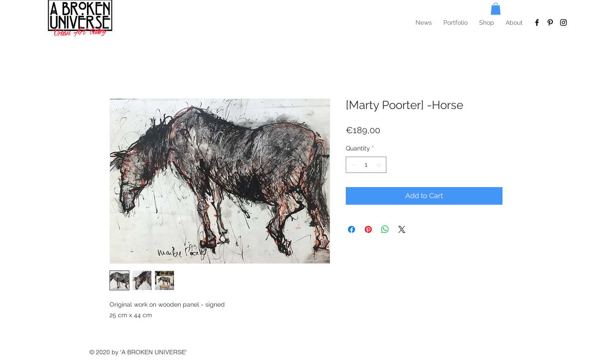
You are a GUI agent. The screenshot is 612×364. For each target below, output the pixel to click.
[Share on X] (402, 229)
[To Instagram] (563, 23)
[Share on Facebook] (351, 229)
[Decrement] (353, 165)
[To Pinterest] (550, 23)
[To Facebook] (537, 23)
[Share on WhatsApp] (385, 229)
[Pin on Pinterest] (368, 229)
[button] (496, 9)
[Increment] (380, 165)
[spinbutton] (366, 165)
